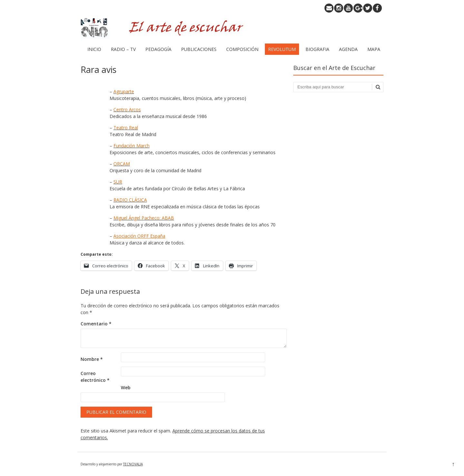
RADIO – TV (123, 49)
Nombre (92, 359)
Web (126, 387)
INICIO (94, 49)
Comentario (96, 324)
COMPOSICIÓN (242, 49)
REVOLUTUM (282, 49)
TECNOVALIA (133, 464)
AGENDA (348, 49)
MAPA (374, 49)
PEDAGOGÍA (158, 49)
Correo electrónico (95, 377)
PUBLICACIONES (199, 49)
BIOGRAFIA (317, 49)
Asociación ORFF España (139, 236)
